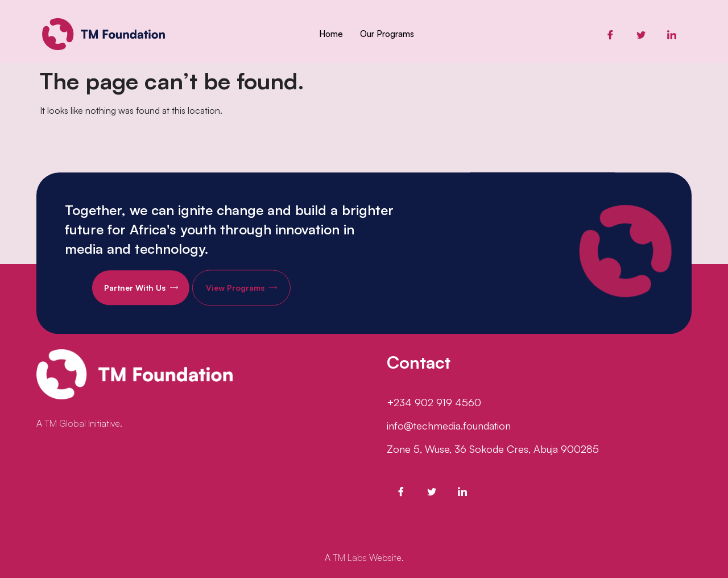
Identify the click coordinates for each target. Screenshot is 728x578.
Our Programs (387, 34)
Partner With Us (155, 294)
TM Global (65, 423)
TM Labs (350, 558)
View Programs (255, 294)
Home (331, 34)
